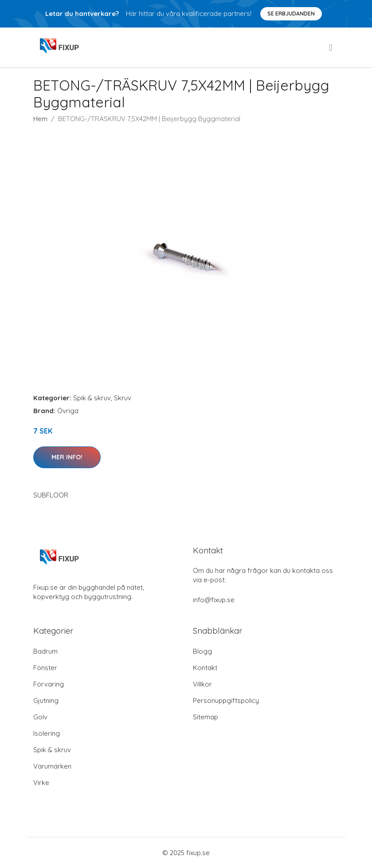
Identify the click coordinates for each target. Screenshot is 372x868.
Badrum (45, 651)
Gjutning (46, 700)
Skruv (123, 398)
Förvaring (49, 684)
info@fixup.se (214, 600)
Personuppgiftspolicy (226, 700)
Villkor (202, 684)
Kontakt (205, 668)
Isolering (47, 733)
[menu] (331, 47)
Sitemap (206, 717)
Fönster (45, 668)
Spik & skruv (92, 398)
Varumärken (52, 766)
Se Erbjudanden (291, 14)
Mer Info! (67, 457)
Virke (41, 783)
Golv (40, 717)
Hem (40, 119)
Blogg (202, 651)
